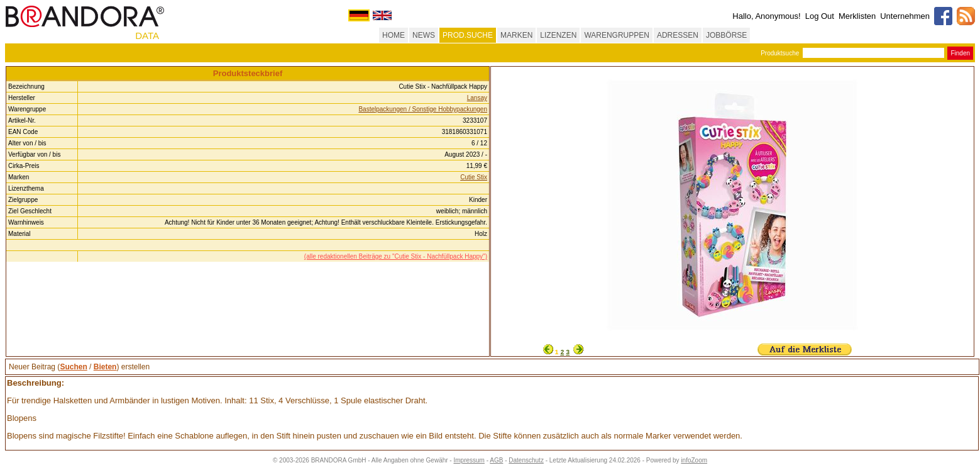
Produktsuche (780, 53)
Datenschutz (526, 460)
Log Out (820, 16)
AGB (496, 460)
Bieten (105, 367)
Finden (960, 53)
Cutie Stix (474, 177)
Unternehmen (905, 16)
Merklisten (857, 16)
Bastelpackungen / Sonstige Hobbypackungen (423, 109)
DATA (147, 36)
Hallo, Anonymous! (766, 16)
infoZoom (694, 460)
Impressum (469, 460)
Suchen (73, 367)
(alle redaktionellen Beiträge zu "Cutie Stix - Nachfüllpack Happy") (396, 256)
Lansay (477, 98)
